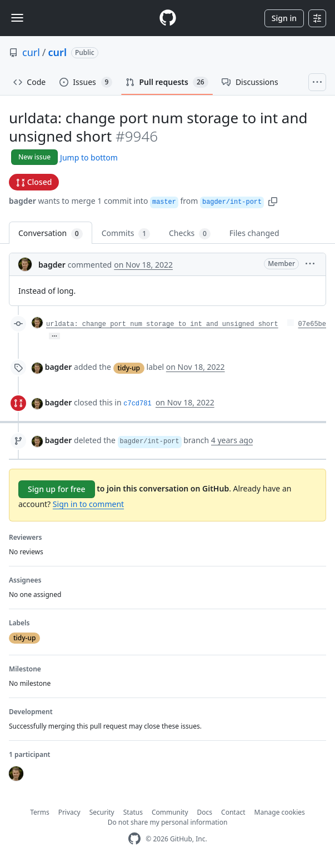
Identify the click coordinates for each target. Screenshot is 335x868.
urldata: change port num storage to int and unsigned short (162, 324)
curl (31, 52)
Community (170, 812)
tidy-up (129, 368)
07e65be (312, 324)
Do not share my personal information (168, 822)
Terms (40, 812)
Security (102, 812)
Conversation (51, 234)
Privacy (69, 812)
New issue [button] (34, 157)
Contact (233, 812)
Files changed (254, 233)
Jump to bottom (89, 157)
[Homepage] (168, 18)
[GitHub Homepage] (134, 839)
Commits (126, 234)
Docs (205, 812)
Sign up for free (57, 489)
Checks (190, 234)
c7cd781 (137, 404)
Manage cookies (280, 812)
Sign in (284, 18)
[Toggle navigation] (17, 18)
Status (133, 812)
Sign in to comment (88, 504)
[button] (273, 201)
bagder (22, 201)
